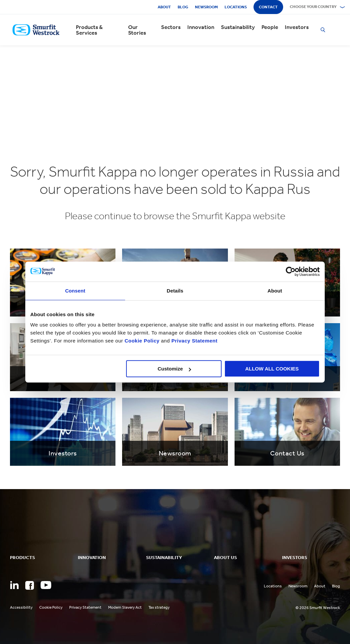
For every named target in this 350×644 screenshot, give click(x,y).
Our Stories (137, 30)
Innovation (201, 27)
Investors (297, 27)
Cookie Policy (142, 341)
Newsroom (206, 7)
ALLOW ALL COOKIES (272, 369)
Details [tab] (175, 291)
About (164, 7)
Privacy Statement (194, 341)
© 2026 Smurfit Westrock (318, 608)
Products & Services (89, 30)
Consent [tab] (75, 291)
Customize (174, 369)
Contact (268, 7)
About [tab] (275, 291)
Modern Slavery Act (125, 607)
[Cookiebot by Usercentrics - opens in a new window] (291, 272)
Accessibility (21, 607)
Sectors (171, 27)
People (270, 27)
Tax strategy (159, 607)
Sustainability (238, 27)
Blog (183, 7)
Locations (236, 7)
